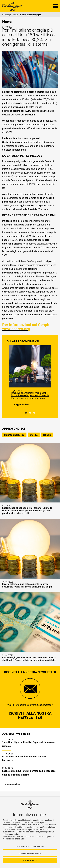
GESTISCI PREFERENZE (30, 854)
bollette (47, 435)
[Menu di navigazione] (56, 6)
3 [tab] (34, 413)
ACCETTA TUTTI (30, 860)
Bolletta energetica (14, 435)
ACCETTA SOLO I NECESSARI (30, 847)
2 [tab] (30, 413)
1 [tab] (26, 413)
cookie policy (13, 834)
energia (34, 435)
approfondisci (22, 404)
